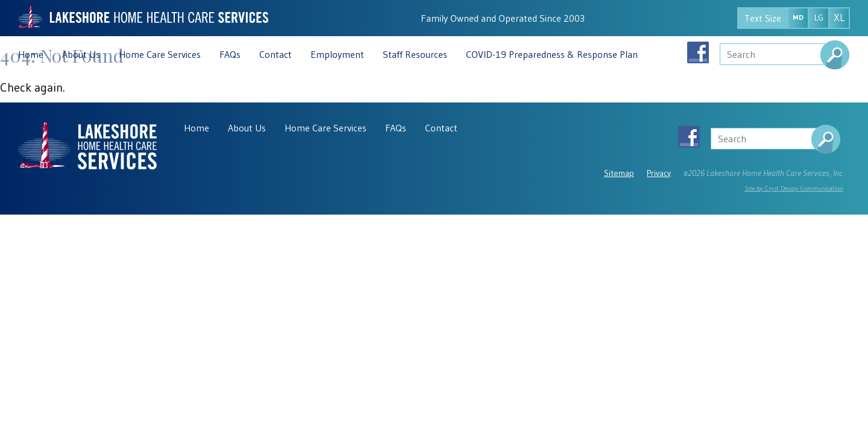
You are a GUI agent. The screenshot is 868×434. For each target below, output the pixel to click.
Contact (275, 54)
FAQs (230, 54)
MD (798, 17)
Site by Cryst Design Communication (794, 188)
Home (31, 54)
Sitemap (619, 173)
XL (839, 17)
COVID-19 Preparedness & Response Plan (552, 54)
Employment (337, 54)
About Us (81, 54)
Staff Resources (415, 54)
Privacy (659, 173)
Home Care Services (160, 54)
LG (819, 17)
